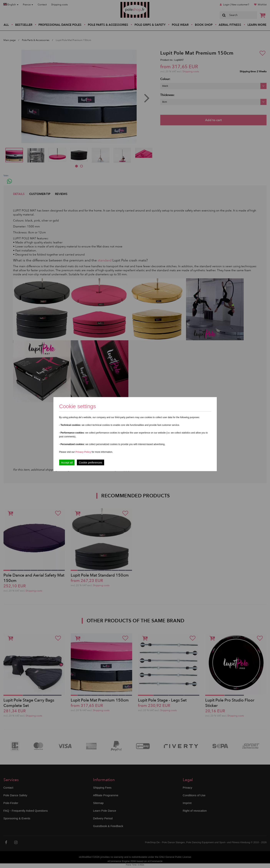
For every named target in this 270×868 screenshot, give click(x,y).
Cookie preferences (90, 462)
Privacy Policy (83, 452)
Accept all (67, 462)
